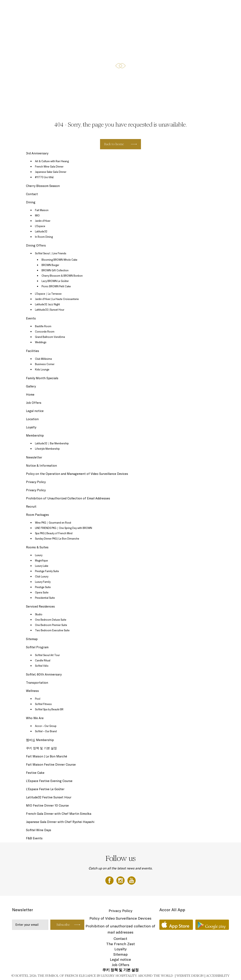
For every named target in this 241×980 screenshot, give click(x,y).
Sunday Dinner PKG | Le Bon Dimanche (57, 539)
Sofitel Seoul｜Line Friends (51, 253)
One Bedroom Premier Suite (51, 625)
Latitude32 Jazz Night (47, 304)
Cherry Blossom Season (43, 186)
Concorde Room (45, 332)
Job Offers (34, 403)
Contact (32, 194)
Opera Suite (42, 592)
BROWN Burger (50, 265)
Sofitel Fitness (43, 704)
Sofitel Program (37, 647)
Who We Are (35, 718)
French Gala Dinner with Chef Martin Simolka (59, 814)
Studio (39, 614)
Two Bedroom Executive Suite (52, 630)
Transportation (37, 683)
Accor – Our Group (46, 726)
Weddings (41, 342)
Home (30, 394)
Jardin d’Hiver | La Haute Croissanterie (57, 299)
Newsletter (34, 457)
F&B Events (34, 838)
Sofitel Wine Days (39, 830)
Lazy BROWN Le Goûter (55, 281)
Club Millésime (43, 359)
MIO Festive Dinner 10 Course (47, 805)
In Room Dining (44, 237)
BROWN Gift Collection (55, 270)
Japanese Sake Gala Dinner (51, 172)
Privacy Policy (36, 482)
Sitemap (32, 639)
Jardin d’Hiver (43, 221)
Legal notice (35, 411)
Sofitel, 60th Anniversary (44, 674)
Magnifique (41, 560)
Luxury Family (43, 582)
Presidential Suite (45, 598)
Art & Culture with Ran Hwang (52, 161)
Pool (38, 699)
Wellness (32, 691)
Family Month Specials (42, 378)
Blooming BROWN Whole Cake (59, 260)
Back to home (114, 144)
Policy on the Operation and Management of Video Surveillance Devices (77, 474)
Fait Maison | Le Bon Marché (47, 756)
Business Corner (45, 364)
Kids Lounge (42, 369)
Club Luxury (42, 576)
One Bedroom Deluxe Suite (51, 620)
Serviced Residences (159, 8)
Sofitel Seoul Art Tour (47, 655)
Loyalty (31, 427)
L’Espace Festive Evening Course (49, 781)
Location (32, 419)
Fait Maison (42, 210)
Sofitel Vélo (42, 666)
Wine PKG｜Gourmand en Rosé (53, 523)
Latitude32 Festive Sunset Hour (49, 797)
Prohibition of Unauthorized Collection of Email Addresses (68, 498)
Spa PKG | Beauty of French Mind (54, 533)
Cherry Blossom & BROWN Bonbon (62, 276)
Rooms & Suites (136, 8)
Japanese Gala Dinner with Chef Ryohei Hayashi (60, 822)
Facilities (33, 351)
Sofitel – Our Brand (46, 731)
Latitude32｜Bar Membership (52, 443)
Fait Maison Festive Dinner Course (51, 764)
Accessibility (218, 976)
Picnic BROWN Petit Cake (56, 286)
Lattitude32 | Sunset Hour (50, 310)
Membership (35, 435)
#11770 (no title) (44, 177)
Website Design (190, 976)
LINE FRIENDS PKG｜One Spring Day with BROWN (64, 528)
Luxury (39, 555)
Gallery (31, 386)
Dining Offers (202, 8)
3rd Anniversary (37, 153)
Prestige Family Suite (47, 571)
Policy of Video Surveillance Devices (120, 918)
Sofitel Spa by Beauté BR (49, 709)
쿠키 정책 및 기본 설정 (41, 748)
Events (177, 8)
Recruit (31, 506)
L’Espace (40, 226)
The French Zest (120, 944)
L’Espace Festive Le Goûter (45, 789)
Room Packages (221, 8)
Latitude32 (41, 231)
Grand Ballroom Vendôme (50, 337)
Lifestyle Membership (47, 449)
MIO (37, 215)
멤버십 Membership (40, 740)
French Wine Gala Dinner (49, 166)
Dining (188, 8)
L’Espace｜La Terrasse (48, 294)
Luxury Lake (42, 566)
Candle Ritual (43, 660)
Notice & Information (41, 466)
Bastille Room (43, 326)
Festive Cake (35, 773)
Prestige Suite (43, 587)
